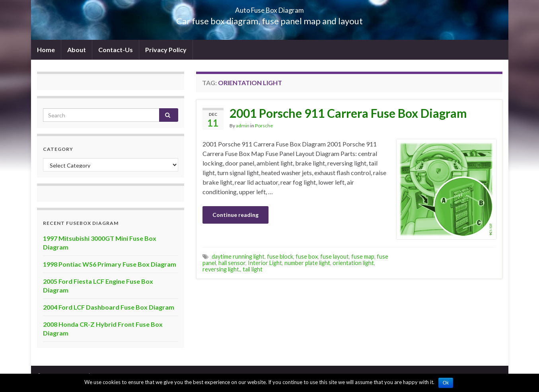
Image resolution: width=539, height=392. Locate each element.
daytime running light (238, 256)
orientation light (353, 263)
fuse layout (335, 256)
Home (46, 50)
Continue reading (235, 215)
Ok (446, 383)
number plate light (307, 263)
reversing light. (221, 269)
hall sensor (232, 263)
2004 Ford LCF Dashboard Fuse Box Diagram (109, 307)
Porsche (264, 126)
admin (243, 126)
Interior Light (265, 263)
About (77, 50)
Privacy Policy (166, 50)
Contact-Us (116, 50)
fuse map (363, 256)
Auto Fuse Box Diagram (269, 8)
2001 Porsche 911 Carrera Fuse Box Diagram (348, 113)
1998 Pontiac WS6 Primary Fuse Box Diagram (110, 264)
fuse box (307, 256)
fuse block (280, 256)
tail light (253, 269)
